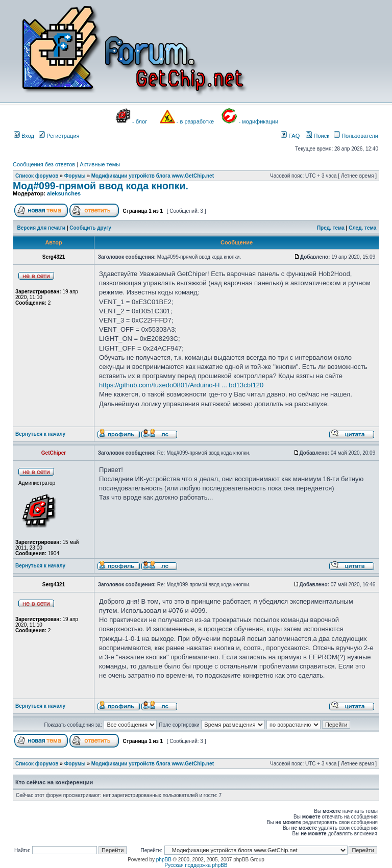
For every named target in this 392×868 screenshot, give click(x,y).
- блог (140, 121)
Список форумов (37, 176)
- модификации (258, 121)
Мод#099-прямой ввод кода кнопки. (101, 186)
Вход (24, 136)
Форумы (75, 176)
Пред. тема (331, 228)
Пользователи (356, 136)
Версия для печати (41, 228)
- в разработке (195, 121)
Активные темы (100, 164)
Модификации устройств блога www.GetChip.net (153, 176)
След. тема (362, 228)
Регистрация (59, 136)
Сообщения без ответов (44, 164)
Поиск (317, 136)
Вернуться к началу (40, 434)
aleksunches (64, 193)
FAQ (290, 136)
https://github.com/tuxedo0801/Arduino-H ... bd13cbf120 (181, 385)
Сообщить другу (90, 228)
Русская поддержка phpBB (196, 865)
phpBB (164, 860)
